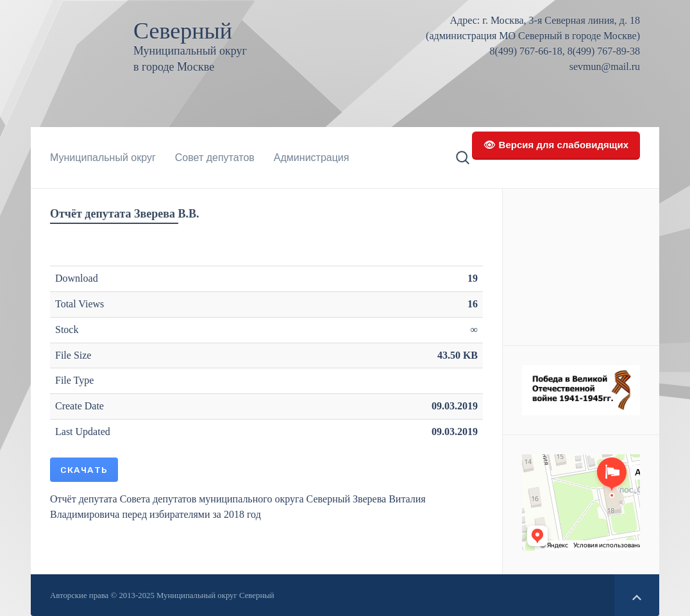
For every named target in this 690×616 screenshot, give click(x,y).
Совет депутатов (215, 158)
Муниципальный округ (103, 158)
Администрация (312, 158)
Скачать (84, 470)
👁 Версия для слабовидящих (556, 145)
